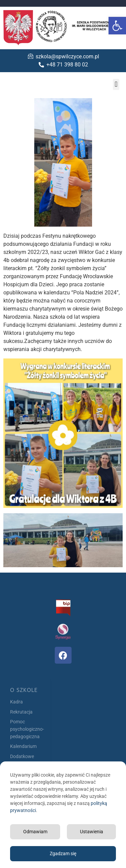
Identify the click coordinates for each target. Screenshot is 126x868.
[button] (117, 26)
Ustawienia (92, 832)
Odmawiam (35, 832)
